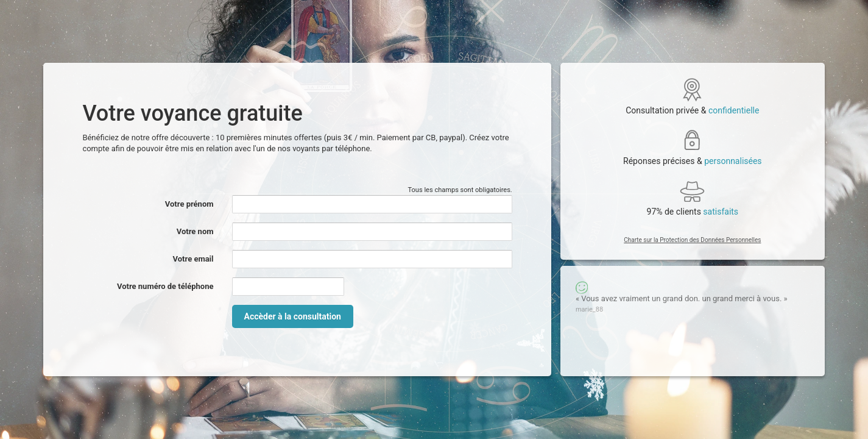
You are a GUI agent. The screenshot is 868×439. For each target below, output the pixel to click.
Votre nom (195, 231)
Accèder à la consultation (293, 316)
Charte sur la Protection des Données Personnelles (692, 240)
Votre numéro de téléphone (165, 286)
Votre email (193, 259)
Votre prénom (189, 204)
